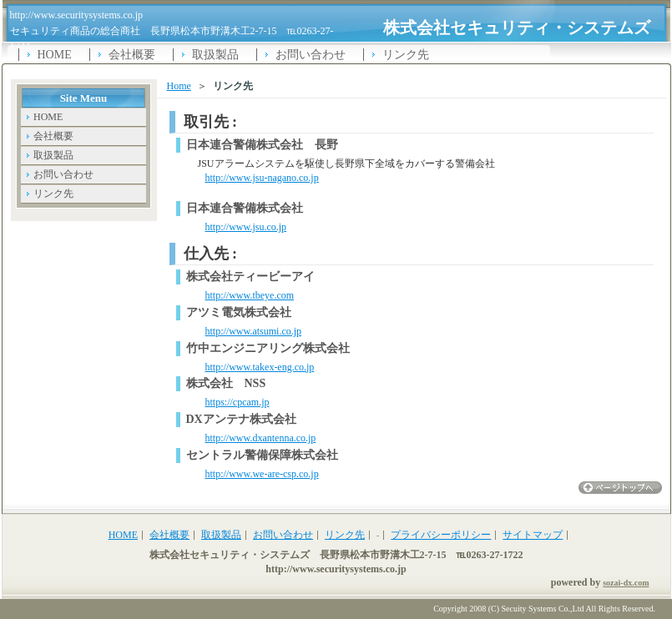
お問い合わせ (311, 55)
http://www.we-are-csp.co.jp (262, 474)
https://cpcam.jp (237, 402)
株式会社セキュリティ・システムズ (517, 28)
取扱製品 (215, 55)
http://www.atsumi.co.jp (254, 331)
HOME (55, 55)
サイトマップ (533, 535)
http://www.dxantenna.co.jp (261, 438)
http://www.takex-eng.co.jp (260, 367)
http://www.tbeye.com (250, 295)
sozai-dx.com (626, 583)
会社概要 (132, 55)
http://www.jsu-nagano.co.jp (262, 178)
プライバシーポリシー (441, 535)
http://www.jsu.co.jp (246, 227)
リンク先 (406, 55)
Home (179, 86)
